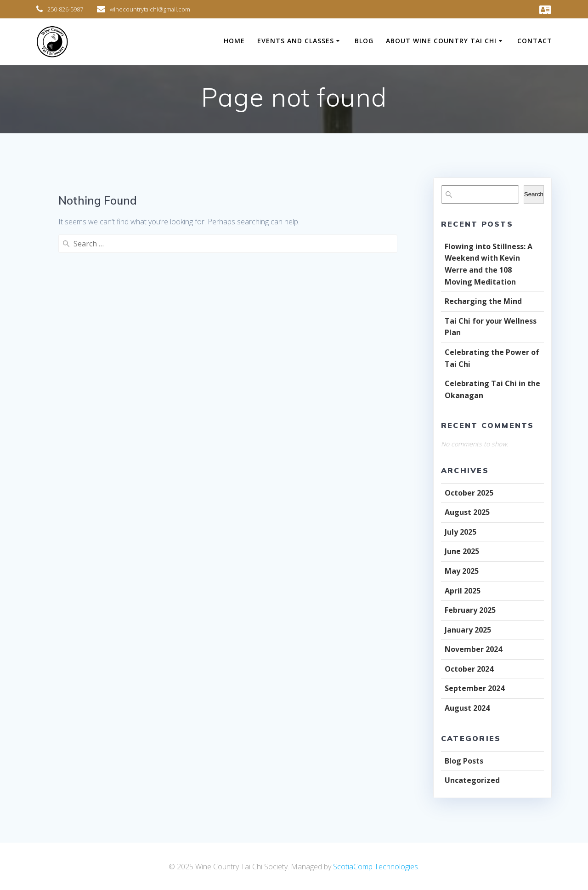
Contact (535, 41)
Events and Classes (296, 41)
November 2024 (473, 649)
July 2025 (461, 532)
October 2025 (469, 493)
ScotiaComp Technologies (376, 867)
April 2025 (463, 591)
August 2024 (467, 708)
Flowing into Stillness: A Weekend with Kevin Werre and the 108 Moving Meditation (489, 264)
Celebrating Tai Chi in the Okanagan (492, 389)
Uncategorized (472, 780)
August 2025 (467, 512)
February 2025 (470, 610)
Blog (364, 41)
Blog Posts (464, 761)
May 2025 (462, 571)
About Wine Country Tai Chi (441, 41)
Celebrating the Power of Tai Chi (492, 358)
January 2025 (468, 630)
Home (234, 41)
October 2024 (469, 669)
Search (534, 194)
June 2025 (462, 551)
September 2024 (475, 688)
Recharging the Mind (483, 301)
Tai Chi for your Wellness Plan (491, 327)
